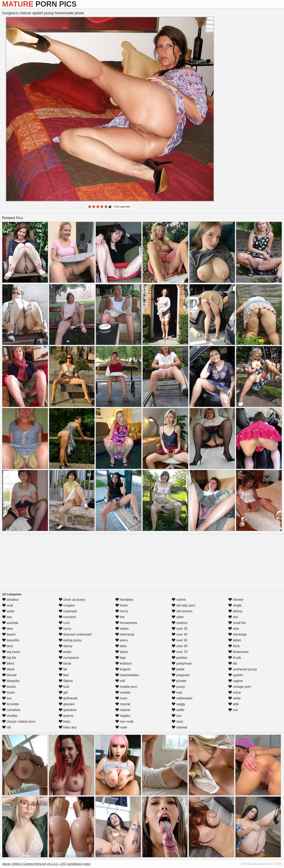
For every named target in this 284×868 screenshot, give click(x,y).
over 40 (180, 634)
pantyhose (182, 663)
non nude (124, 722)
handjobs (124, 600)
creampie (68, 611)
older (178, 617)
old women (182, 611)
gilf (63, 692)
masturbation (127, 675)
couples (67, 605)
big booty (11, 652)
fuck (64, 687)
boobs (9, 687)
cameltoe (11, 710)
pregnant (181, 675)
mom (121, 698)
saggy (178, 704)
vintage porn (240, 687)
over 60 (180, 646)
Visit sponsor (122, 207)
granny (66, 716)
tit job (235, 658)
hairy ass (68, 727)
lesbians (124, 663)
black (8, 669)
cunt (64, 623)
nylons (179, 600)
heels (122, 605)
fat (63, 669)
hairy (65, 722)
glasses (67, 704)
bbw (7, 629)
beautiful (11, 640)
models (123, 692)
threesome (238, 652)
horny (122, 611)
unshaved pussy (243, 669)
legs (121, 658)
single (235, 605)
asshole (10, 623)
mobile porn (126, 687)
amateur (10, 600)
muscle (123, 704)
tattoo (235, 640)
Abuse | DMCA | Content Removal (24, 864)
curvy (65, 629)
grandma (68, 710)
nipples (123, 716)
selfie (178, 710)
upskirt (235, 675)
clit (6, 727)
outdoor (180, 623)
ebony (66, 646)
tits (233, 663)
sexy (177, 722)
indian (122, 629)
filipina (66, 681)
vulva (234, 692)
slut (233, 617)
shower (236, 600)
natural (123, 710)
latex (121, 646)
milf (120, 681)
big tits (9, 658)
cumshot (67, 617)
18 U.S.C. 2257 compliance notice (69, 864)
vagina (235, 681)
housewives (126, 623)
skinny (235, 611)
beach (9, 634)
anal (8, 605)
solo (234, 629)
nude (121, 727)
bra (7, 698)
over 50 (180, 640)
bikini (8, 663)
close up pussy (72, 600)
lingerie (123, 669)
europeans (69, 658)
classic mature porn (19, 722)
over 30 (180, 629)
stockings (237, 634)
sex (177, 716)
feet (64, 675)
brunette (10, 704)
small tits (237, 623)
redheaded (182, 698)
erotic (65, 652)
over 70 (180, 652)
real (177, 692)
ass (7, 617)
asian (8, 611)
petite (178, 669)
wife (234, 704)
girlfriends (68, 698)
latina (122, 652)
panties (179, 658)
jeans (122, 640)
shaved (179, 727)
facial (65, 663)
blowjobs (11, 681)
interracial (125, 634)
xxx (233, 710)
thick (234, 646)
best (8, 646)
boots (8, 692)
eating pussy (70, 640)
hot (120, 617)
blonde (9, 675)
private (179, 681)
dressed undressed (75, 634)
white (234, 698)
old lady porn (183, 605)
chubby (10, 716)
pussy (178, 687)
